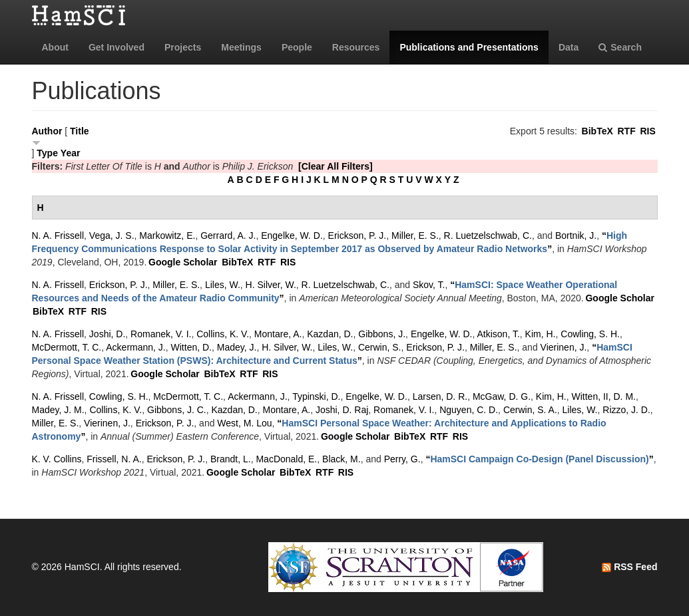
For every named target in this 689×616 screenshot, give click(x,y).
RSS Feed (629, 567)
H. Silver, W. (271, 285)
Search (620, 47)
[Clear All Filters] (336, 166)
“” (539, 459)
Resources (356, 47)
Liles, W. (223, 285)
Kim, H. (541, 334)
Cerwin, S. (380, 347)
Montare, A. (278, 334)
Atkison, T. (498, 334)
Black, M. (342, 459)
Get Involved (116, 47)
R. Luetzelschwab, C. (488, 235)
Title (80, 131)
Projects (183, 47)
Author (47, 131)
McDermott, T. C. (67, 347)
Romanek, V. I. (161, 334)
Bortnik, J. (576, 235)
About (55, 47)
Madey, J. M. (58, 410)
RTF (626, 131)
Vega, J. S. (112, 235)
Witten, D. (191, 347)
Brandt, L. (231, 459)
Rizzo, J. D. (626, 410)
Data (569, 47)
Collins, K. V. (223, 334)
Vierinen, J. (564, 347)
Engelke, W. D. (292, 235)
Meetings (241, 47)
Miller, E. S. (415, 235)
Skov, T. (429, 285)
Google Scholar (183, 262)
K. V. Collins (57, 459)
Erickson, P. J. (357, 235)
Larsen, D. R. (440, 396)
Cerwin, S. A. (530, 410)
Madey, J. (237, 347)
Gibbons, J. (382, 334)
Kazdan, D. (330, 334)
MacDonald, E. (286, 459)
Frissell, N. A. (114, 459)
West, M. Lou (244, 423)
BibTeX (597, 131)
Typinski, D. (316, 396)
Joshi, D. (107, 334)
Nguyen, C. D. (469, 410)
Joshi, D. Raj (342, 410)
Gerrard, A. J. (228, 235)
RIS (647, 131)
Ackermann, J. (135, 347)
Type (47, 153)
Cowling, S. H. (590, 334)
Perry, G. (402, 459)
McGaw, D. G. (502, 396)
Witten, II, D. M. (604, 396)
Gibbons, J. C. (177, 410)
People (297, 47)
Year (71, 153)
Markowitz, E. (167, 235)
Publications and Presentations (469, 47)
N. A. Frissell (58, 235)
